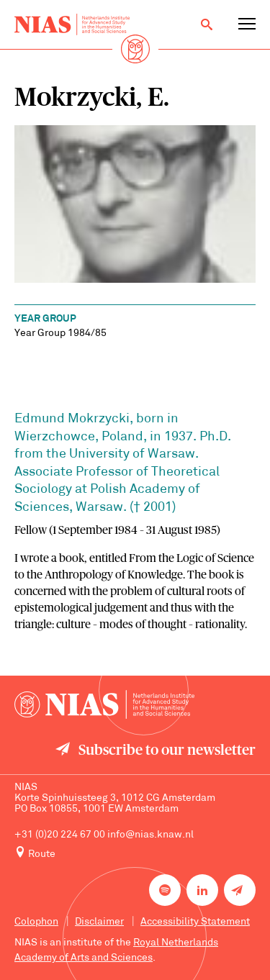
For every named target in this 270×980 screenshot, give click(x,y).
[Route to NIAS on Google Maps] (135, 853)
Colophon (36, 922)
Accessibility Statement (195, 922)
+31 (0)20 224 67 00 (60, 835)
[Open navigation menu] (247, 24)
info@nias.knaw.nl (150, 835)
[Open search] (207, 24)
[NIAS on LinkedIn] (202, 890)
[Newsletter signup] (240, 890)
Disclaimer (99, 922)
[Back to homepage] (72, 24)
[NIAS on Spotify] (165, 890)
